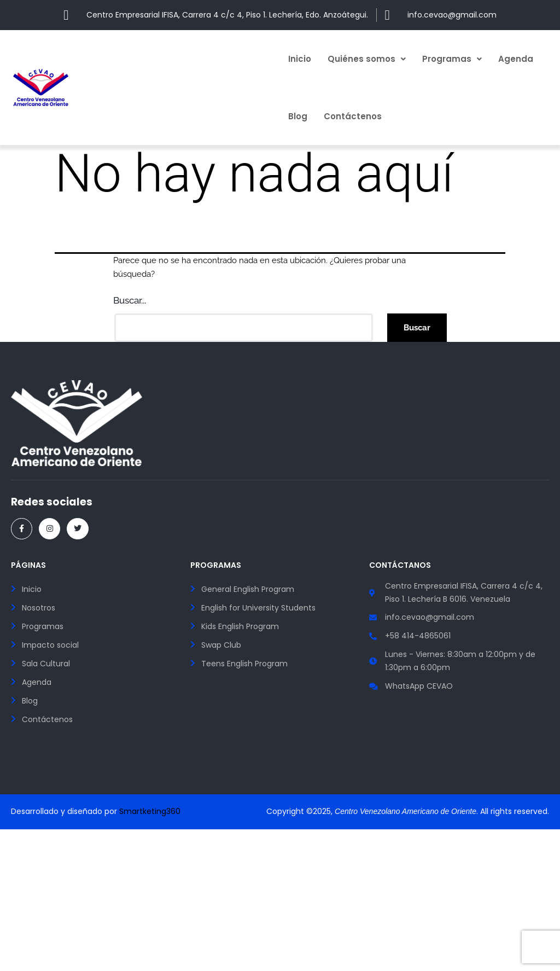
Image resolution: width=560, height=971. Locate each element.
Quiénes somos (367, 59)
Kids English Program (240, 626)
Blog (298, 116)
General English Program (248, 589)
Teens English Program (244, 664)
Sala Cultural (46, 664)
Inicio (300, 59)
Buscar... (130, 300)
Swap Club (221, 645)
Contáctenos (353, 116)
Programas (452, 59)
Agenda (516, 59)
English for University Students (258, 608)
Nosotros (39, 608)
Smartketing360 (150, 811)
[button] (367, 59)
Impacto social (50, 645)
